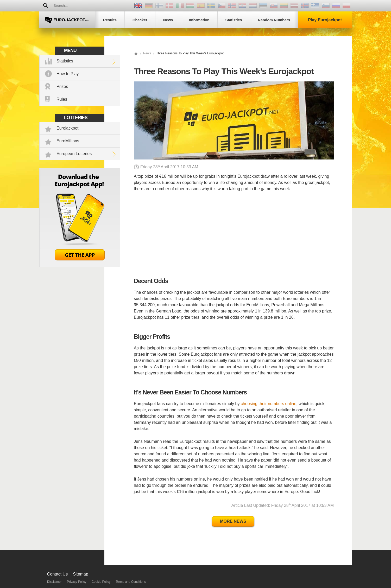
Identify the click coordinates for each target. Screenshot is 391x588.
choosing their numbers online (269, 404)
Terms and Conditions (131, 582)
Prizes (62, 87)
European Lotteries (74, 154)
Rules (62, 99)
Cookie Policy (101, 582)
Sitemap (81, 574)
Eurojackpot (68, 128)
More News (233, 521)
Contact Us (57, 574)
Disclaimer (54, 582)
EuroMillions (68, 141)
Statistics (65, 61)
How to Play (68, 74)
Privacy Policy (77, 582)
